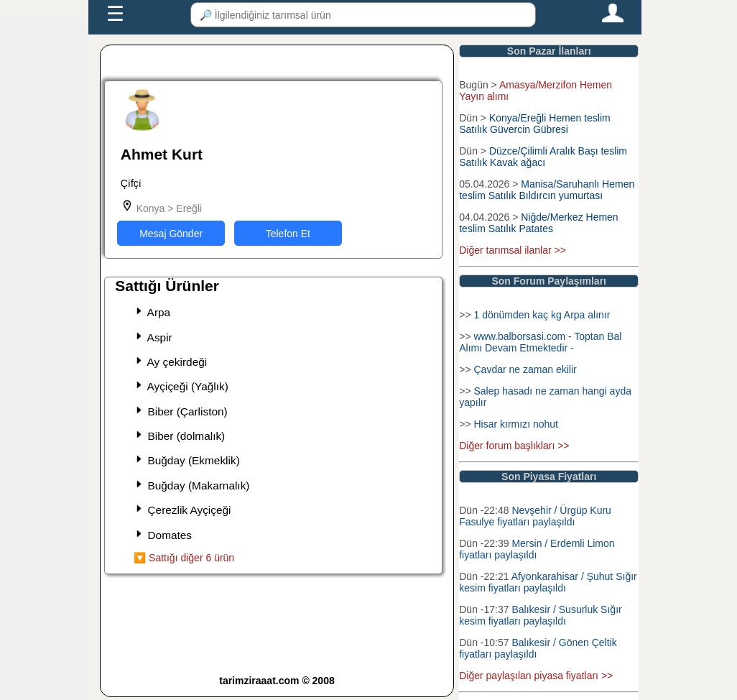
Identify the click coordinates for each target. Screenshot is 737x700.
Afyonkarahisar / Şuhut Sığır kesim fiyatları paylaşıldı (548, 582)
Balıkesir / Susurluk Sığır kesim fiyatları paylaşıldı (540, 615)
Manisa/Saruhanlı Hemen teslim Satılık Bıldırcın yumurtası (547, 190)
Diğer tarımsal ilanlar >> (513, 250)
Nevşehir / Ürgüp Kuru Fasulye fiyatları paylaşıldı (535, 516)
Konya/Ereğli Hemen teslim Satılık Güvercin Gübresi (535, 124)
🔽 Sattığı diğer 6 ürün (184, 558)
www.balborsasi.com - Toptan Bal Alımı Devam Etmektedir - (540, 342)
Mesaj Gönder (171, 234)
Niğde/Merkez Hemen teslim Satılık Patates (538, 223)
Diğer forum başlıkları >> (514, 446)
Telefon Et (288, 234)
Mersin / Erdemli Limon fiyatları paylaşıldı (537, 549)
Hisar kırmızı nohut (515, 424)
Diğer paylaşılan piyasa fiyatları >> (536, 676)
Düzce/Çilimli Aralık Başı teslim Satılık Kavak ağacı (543, 157)
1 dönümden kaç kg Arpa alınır (542, 315)
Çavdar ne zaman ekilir (525, 369)
